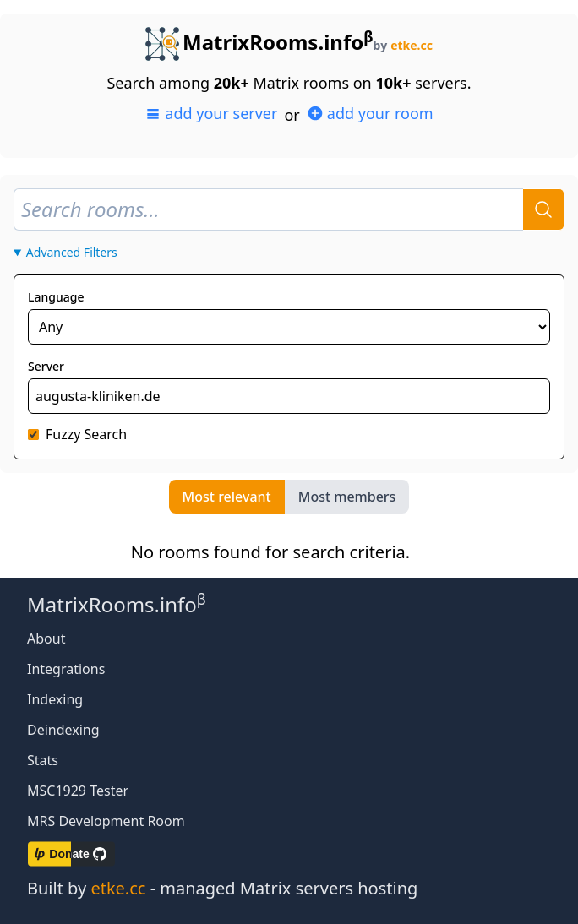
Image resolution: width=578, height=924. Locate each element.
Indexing (55, 699)
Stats (43, 760)
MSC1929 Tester (78, 791)
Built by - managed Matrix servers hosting (222, 888)
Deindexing (63, 730)
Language (56, 297)
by (403, 45)
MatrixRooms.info (259, 42)
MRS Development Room (106, 821)
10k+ (393, 83)
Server (46, 366)
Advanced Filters (72, 252)
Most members (347, 497)
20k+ (232, 83)
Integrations (66, 669)
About (46, 639)
